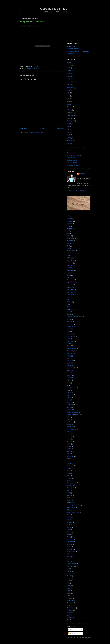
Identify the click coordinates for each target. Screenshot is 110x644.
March (69, 62)
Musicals (70, 441)
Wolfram (69, 613)
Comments (72, 633)
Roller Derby (71, 507)
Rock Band (70, 503)
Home (42, 128)
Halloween (70, 370)
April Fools (70, 228)
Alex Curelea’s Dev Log (74, 155)
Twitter (69, 586)
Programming (71, 485)
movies (69, 432)
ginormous (70, 366)
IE (67, 385)
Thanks (69, 569)
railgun (69, 490)
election (69, 322)
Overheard (70, 466)
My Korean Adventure (74, 49)
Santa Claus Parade (73, 512)
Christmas (70, 265)
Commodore (71, 282)
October (69, 65)
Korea (69, 407)
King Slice (70, 405)
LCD (68, 417)
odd (68, 461)
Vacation (70, 598)
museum (70, 436)
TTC (68, 581)
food (68, 339)
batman (69, 243)
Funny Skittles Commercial (32, 22)
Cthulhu (69, 302)
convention (70, 290)
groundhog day (71, 368)
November (70, 82)
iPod (68, 390)
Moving (69, 434)
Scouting (70, 522)
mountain (70, 427)
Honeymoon (71, 378)
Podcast (69, 478)
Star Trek (70, 539)
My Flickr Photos (72, 163)
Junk (68, 400)
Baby (68, 233)
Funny (37, 68)
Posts (71, 630)
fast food (70, 334)
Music (69, 439)
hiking (69, 373)
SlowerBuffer (71, 153)
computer (70, 285)
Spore (69, 532)
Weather (69, 605)
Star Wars (70, 542)
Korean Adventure (72, 412)
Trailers (69, 574)
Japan (69, 392)
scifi (68, 520)
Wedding (70, 610)
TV (68, 583)
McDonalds (70, 422)
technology (70, 566)
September (70, 87)
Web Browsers (71, 608)
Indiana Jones (71, 388)
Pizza (69, 476)
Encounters (70, 324)
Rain (68, 493)
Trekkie (69, 578)
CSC (68, 299)
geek (68, 358)
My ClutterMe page (73, 165)
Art (68, 231)
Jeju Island (70, 395)
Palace (69, 468)
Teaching (70, 561)
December (70, 79)
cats (68, 253)
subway (69, 554)
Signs (69, 525)
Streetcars (70, 549)
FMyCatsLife (71, 336)
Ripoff (69, 500)
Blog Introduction (72, 46)
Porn (68, 481)
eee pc (69, 319)
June (68, 96)
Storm (69, 547)
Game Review (71, 348)
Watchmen (70, 603)
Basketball (70, 241)
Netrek (69, 454)
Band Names (71, 238)
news (68, 459)
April (68, 68)
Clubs (69, 273)
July (68, 93)
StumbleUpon (71, 551)
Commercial (29, 68)
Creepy (69, 297)
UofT (68, 596)
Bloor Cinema (71, 251)
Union (69, 593)
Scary (69, 515)
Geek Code (70, 361)
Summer (69, 556)
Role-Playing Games (73, 505)
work (68, 615)
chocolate (70, 263)
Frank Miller (70, 341)
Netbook (69, 451)
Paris (68, 471)
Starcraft (69, 544)
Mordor (69, 424)
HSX (68, 383)
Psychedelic (71, 488)
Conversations (71, 292)
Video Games (71, 600)
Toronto (69, 571)
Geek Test (70, 363)
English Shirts (71, 326)
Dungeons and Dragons (74, 317)
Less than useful (72, 160)
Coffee (69, 275)
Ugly (68, 591)
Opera (69, 463)
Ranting (69, 495)
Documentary (71, 309)
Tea (68, 559)
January (69, 76)
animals (69, 224)
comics (69, 277)
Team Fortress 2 (72, 564)
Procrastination (71, 483)
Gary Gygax (71, 356)
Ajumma (69, 219)
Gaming (69, 353)
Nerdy (69, 449)
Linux (68, 419)
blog (68, 248)
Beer (68, 246)
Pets (68, 473)
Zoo (68, 620)
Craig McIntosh (71, 158)
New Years (70, 456)
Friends (69, 344)
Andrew (82, 174)
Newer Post (23, 128)
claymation (70, 270)
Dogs (68, 312)
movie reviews (71, 429)
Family (69, 331)
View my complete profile (76, 191)
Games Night (71, 351)
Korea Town (70, 410)
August (69, 90)
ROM (68, 510)
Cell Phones (71, 260)
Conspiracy (70, 287)
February (70, 73)
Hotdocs (69, 380)
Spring (69, 537)
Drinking (69, 314)
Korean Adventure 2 (73, 414)
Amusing (70, 221)
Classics (69, 268)
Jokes (69, 397)
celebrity (69, 258)
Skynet (69, 527)
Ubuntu (69, 588)
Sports (69, 534)
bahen (69, 236)
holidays (69, 375)
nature (69, 444)
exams (69, 329)
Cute (68, 304)
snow (68, 530)
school (69, 517)
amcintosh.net (55, 9)
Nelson (69, 446)
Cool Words (70, 295)
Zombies (70, 618)
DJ (68, 307)
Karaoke (69, 402)
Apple (69, 226)
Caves (69, 255)
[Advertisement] (78, 27)
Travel (69, 576)
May (68, 99)
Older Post (60, 128)
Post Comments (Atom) (35, 132)
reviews (69, 498)
